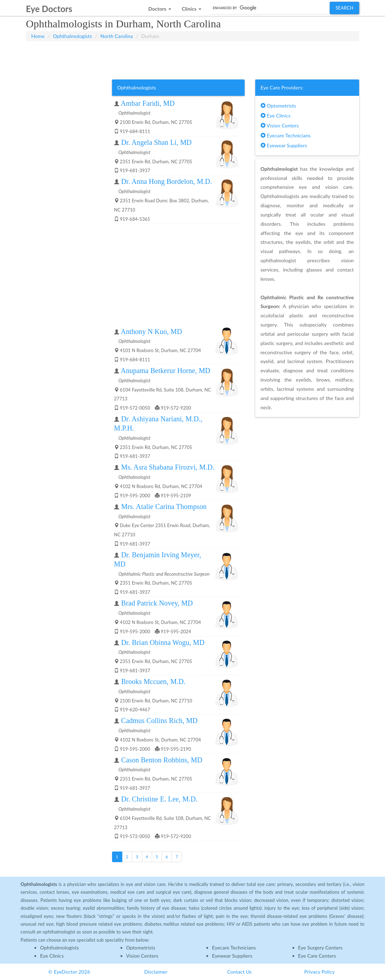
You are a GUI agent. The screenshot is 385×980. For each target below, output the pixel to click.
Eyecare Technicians (286, 135)
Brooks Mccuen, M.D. (153, 681)
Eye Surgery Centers (320, 948)
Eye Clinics (276, 116)
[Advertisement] (192, 59)
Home (38, 36)
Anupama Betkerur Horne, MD (166, 371)
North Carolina (117, 36)
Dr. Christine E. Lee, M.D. (159, 799)
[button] (160, 7)
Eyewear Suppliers (284, 145)
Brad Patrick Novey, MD (157, 603)
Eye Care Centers (317, 956)
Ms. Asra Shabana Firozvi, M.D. (168, 467)
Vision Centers (280, 125)
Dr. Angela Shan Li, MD (157, 142)
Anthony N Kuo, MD (152, 332)
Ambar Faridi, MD (148, 103)
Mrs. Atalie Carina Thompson (164, 507)
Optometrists (278, 106)
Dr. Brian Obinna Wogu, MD (163, 642)
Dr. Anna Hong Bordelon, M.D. (167, 181)
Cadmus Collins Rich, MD (160, 721)
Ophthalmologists (73, 36)
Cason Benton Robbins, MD (162, 760)
